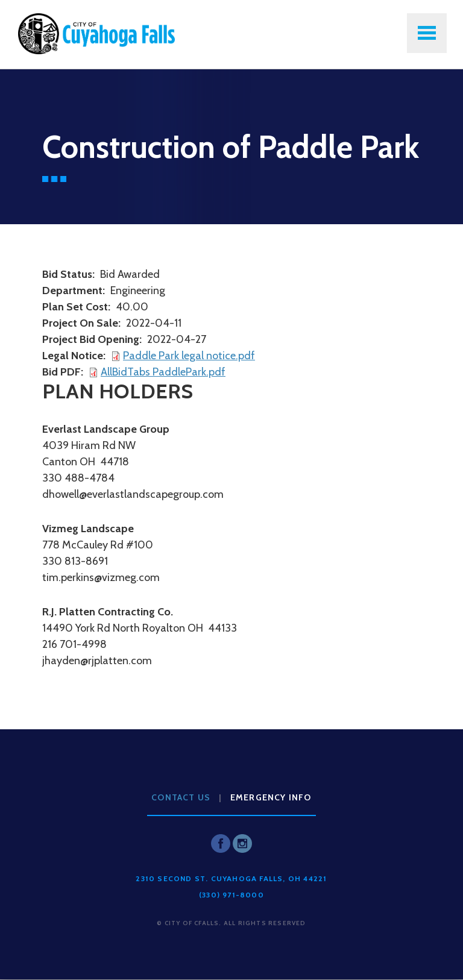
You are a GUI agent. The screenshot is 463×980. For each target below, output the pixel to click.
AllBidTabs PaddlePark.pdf (163, 372)
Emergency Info (271, 797)
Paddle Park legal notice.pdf (189, 356)
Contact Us (181, 797)
